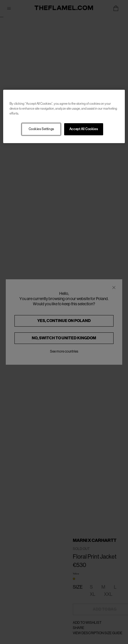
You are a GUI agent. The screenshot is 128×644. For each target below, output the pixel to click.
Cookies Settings (41, 129)
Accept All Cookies (84, 129)
